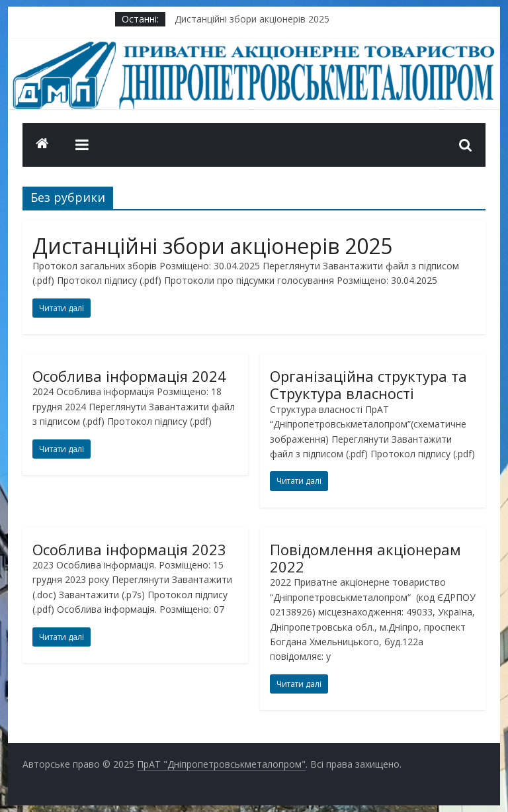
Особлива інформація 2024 (129, 376)
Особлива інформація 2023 (129, 549)
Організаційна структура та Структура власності (368, 384)
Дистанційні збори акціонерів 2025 (252, 19)
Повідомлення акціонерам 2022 (365, 558)
